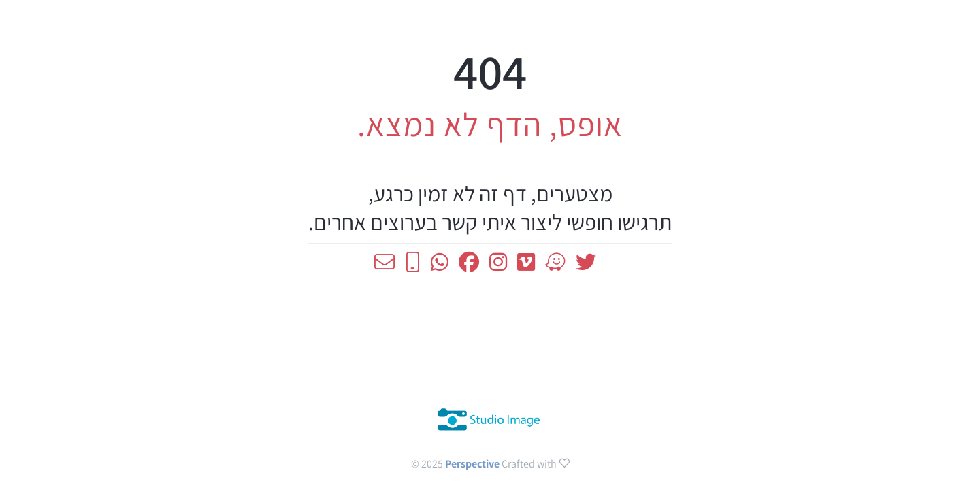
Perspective (473, 464)
